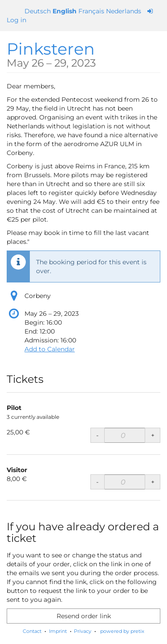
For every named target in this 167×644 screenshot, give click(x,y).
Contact (32, 631)
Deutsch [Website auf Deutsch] (38, 11)
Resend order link (84, 616)
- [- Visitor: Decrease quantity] (97, 482)
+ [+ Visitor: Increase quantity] (153, 482)
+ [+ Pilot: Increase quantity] (153, 435)
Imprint (58, 631)
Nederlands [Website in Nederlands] (124, 11)
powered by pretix (122, 631)
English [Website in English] (65, 11)
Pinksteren (51, 54)
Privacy (83, 631)
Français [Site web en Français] (91, 11)
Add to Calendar (50, 349)
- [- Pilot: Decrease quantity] (97, 435)
